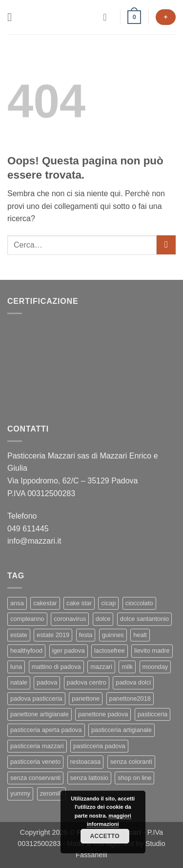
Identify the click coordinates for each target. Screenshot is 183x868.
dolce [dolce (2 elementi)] (103, 619)
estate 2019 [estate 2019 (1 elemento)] (53, 635)
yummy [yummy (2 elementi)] (20, 793)
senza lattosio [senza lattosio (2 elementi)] (89, 778)
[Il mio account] (108, 17)
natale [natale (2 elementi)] (19, 682)
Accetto (105, 836)
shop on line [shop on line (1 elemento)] (134, 778)
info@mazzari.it (35, 541)
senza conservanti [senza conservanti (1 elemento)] (35, 778)
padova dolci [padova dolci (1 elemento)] (133, 682)
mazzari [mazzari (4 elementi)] (101, 667)
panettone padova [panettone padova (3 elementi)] (103, 714)
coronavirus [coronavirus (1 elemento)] (70, 619)
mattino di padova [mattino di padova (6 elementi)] (56, 667)
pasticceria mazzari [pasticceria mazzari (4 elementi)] (37, 746)
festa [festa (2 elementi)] (86, 635)
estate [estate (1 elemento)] (19, 635)
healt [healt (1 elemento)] (140, 635)
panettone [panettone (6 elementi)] (86, 698)
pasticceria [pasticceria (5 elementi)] (152, 714)
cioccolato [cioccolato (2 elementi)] (139, 603)
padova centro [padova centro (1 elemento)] (87, 682)
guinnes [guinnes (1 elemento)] (113, 635)
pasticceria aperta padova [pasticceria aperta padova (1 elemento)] (46, 730)
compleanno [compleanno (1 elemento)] (27, 619)
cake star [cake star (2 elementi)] (79, 603)
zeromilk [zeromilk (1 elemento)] (52, 793)
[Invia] (166, 245)
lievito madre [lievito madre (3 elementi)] (152, 651)
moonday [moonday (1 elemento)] (155, 667)
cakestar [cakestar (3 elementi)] (45, 603)
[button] (13, 17)
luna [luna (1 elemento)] (16, 667)
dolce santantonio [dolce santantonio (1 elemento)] (144, 619)
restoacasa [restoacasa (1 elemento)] (86, 762)
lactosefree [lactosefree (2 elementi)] (110, 651)
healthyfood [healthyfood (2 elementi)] (26, 651)
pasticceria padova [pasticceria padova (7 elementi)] (99, 746)
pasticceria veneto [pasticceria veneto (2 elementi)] (35, 762)
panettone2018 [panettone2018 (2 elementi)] (130, 698)
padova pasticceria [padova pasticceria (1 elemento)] (36, 698)
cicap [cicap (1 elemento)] (108, 603)
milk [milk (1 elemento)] (127, 667)
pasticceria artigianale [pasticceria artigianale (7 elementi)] (122, 730)
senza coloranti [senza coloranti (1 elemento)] (131, 762)
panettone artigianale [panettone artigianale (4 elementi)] (40, 714)
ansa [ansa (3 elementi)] (17, 603)
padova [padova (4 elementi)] (47, 682)
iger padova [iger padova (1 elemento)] (69, 651)
